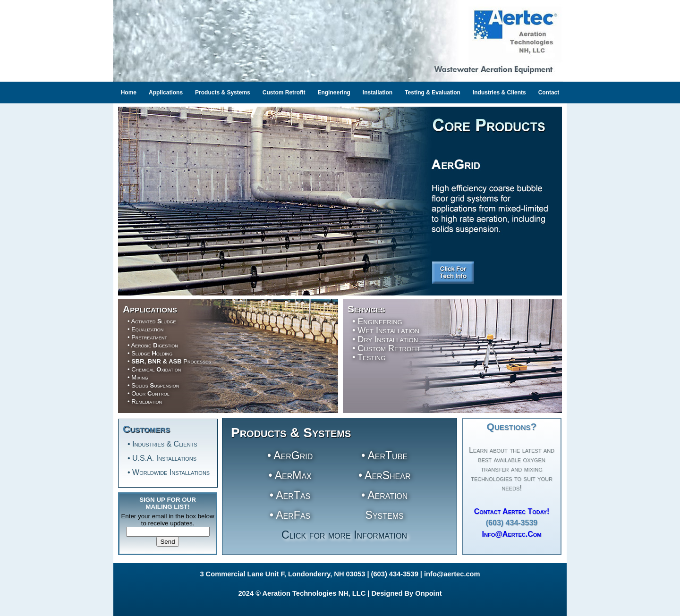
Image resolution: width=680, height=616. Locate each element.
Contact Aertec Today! (512, 511)
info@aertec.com (452, 574)
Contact (549, 93)
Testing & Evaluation (433, 93)
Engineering (334, 93)
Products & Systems (223, 93)
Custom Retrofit (284, 93)
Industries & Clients (499, 93)
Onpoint (428, 593)
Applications (166, 93)
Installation (378, 93)
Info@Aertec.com (512, 534)
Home (129, 93)
